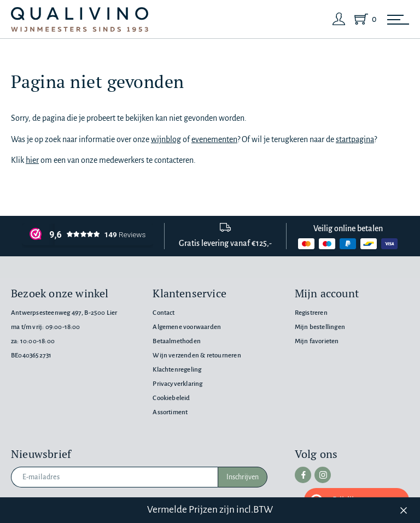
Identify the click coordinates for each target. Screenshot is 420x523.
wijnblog (166, 139)
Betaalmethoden (177, 341)
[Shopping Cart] (363, 19)
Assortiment (170, 412)
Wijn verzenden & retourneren (197, 355)
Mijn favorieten (317, 341)
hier (32, 160)
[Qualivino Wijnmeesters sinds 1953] (80, 19)
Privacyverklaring (177, 384)
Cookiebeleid (171, 398)
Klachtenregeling (177, 370)
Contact (164, 313)
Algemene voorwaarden (187, 327)
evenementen (214, 139)
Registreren (311, 313)
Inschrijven (243, 477)
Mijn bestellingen (320, 327)
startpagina (355, 139)
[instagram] (323, 475)
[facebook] (303, 475)
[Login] (339, 19)
